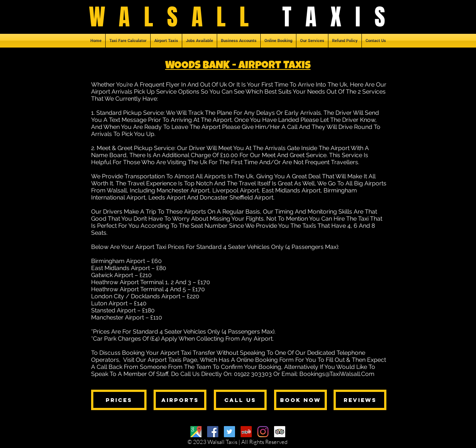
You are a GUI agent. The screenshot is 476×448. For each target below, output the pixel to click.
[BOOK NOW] (300, 400)
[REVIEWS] (360, 400)
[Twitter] (229, 432)
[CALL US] (240, 400)
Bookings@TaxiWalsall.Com (337, 374)
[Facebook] (213, 432)
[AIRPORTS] (180, 400)
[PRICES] (119, 400)
